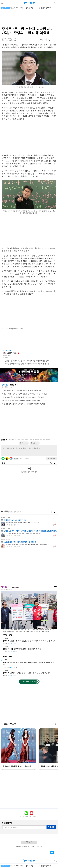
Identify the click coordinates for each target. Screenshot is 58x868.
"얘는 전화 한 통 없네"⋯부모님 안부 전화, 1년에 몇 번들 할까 (22, 390)
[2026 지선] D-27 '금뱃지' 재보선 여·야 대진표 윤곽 (22, 649)
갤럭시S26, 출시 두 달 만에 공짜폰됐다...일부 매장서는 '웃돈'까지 (23, 397)
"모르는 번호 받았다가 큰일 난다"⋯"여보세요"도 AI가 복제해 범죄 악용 (27, 364)
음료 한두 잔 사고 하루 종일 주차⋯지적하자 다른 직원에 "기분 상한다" (27, 361)
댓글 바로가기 (52, 853)
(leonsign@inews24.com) (16, 329)
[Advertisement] (29, 18)
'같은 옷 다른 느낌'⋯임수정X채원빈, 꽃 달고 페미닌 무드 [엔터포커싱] (25, 394)
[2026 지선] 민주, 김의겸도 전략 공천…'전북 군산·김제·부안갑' (26, 673)
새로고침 (17, 385)
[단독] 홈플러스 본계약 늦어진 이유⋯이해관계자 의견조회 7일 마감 (24, 404)
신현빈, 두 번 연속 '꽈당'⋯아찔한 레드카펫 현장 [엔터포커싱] (22, 400)
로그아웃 (16, 459)
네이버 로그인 (3, 459)
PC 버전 (29, 842)
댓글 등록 (53, 459)
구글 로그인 (11, 459)
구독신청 (51, 827)
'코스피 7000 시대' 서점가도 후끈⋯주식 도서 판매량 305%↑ (31, 8)
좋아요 (18, 353)
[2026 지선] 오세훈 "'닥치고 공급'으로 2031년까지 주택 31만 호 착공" (29, 641)
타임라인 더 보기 (29, 682)
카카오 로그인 (7, 459)
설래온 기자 (11, 353)
